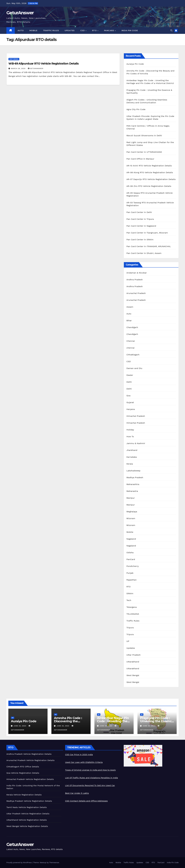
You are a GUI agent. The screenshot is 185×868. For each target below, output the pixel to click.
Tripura (130, 628)
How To (130, 437)
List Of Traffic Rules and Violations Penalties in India (92, 778)
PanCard (109, 31)
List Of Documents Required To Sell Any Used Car (90, 785)
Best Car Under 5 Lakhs (77, 793)
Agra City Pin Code (136, 109)
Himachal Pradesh (136, 416)
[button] (171, 30)
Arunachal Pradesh (136, 293)
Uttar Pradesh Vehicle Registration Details (28, 814)
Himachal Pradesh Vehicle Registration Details (30, 779)
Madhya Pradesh (135, 477)
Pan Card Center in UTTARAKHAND (144, 152)
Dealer (130, 375)
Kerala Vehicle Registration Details (24, 795)
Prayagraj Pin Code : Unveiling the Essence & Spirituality (157, 721)
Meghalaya (132, 512)
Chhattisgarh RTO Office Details (23, 767)
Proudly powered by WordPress (19, 863)
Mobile (33, 31)
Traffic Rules (51, 31)
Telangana (131, 607)
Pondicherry (133, 566)
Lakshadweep (133, 471)
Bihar (129, 321)
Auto (21, 31)
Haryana (131, 409)
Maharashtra (133, 484)
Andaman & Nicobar (137, 273)
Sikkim (130, 593)
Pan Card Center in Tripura (140, 219)
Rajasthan (131, 580)
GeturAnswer (20, 13)
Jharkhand (132, 450)
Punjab (130, 573)
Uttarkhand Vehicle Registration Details (27, 820)
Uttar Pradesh (133, 655)
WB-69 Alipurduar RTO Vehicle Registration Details (44, 64)
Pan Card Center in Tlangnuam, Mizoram (147, 233)
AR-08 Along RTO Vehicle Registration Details (150, 172)
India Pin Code (130, 31)
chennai (130, 348)
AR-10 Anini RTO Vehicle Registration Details (149, 166)
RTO (95, 31)
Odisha (130, 553)
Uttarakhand (133, 662)
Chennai (131, 341)
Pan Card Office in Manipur (140, 159)
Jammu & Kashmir (136, 443)
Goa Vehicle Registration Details (23, 773)
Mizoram (131, 518)
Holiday (130, 430)
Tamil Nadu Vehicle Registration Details (27, 807)
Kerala (130, 464)
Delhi (129, 382)
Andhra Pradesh (135, 280)
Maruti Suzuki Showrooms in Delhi (144, 136)
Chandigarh (132, 327)
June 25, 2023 (20, 726)
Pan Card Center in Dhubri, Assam (144, 253)
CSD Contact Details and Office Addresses (86, 801)
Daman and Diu (134, 368)
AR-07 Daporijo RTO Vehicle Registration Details (151, 179)
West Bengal (14, 59)
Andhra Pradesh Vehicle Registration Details (29, 754)
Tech (129, 600)
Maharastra (132, 491)
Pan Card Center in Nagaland (141, 226)
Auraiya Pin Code (135, 64)
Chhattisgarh (133, 355)
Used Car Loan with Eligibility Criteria (84, 762)
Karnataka (132, 457)
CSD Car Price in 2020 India (79, 755)
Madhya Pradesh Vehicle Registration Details (29, 801)
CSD (83, 31)
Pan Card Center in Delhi (139, 212)
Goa (128, 396)
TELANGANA (133, 614)
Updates (70, 31)
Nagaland (131, 539)
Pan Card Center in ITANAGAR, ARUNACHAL (149, 246)
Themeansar (54, 863)
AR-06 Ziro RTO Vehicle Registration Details (149, 186)
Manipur (131, 498)
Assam (130, 307)
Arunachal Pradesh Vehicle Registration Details (30, 760)
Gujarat (130, 402)
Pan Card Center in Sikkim (140, 240)
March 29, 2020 (19, 68)
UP (128, 641)
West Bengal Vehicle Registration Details (27, 826)
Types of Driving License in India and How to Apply (91, 770)
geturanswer (36, 68)
